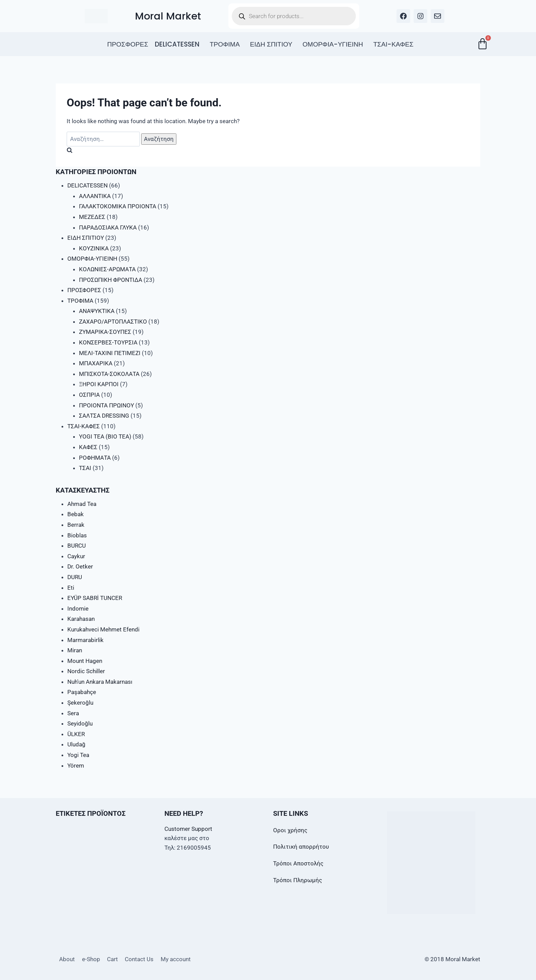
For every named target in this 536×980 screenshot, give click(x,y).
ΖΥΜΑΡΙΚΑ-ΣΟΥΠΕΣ (105, 332)
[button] (179, 44)
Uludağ (76, 744)
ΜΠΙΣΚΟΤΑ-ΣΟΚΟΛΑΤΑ (109, 374)
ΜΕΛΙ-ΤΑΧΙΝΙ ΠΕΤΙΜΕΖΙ (110, 353)
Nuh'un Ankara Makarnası (100, 682)
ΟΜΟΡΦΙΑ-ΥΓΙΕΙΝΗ (333, 44)
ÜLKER (76, 734)
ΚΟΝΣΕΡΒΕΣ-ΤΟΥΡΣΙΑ (108, 342)
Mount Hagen (85, 661)
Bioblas (77, 535)
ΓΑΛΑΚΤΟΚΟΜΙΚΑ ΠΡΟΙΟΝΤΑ (118, 206)
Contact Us (139, 959)
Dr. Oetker (80, 566)
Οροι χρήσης (290, 830)
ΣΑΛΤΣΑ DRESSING (104, 416)
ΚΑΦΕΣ (88, 447)
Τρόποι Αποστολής (298, 863)
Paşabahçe (82, 692)
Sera (73, 713)
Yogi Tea (78, 755)
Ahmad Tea (82, 504)
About (67, 959)
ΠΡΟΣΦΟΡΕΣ (128, 44)
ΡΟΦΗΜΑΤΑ (95, 458)
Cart (112, 959)
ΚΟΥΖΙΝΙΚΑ (94, 248)
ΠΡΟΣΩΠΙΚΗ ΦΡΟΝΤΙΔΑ (111, 280)
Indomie (78, 609)
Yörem (76, 766)
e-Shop (91, 959)
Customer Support (188, 829)
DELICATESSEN (177, 44)
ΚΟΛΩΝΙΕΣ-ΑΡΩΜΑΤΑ (107, 269)
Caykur (76, 556)
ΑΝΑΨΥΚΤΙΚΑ (97, 311)
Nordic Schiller (86, 671)
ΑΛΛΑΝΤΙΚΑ (95, 196)
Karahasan (81, 619)
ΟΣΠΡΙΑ (89, 395)
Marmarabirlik (85, 640)
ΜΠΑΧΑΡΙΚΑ (96, 363)
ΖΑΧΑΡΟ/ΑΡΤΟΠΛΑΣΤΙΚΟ (113, 322)
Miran (75, 650)
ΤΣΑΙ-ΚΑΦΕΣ (393, 44)
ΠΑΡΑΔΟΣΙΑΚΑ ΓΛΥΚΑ (108, 227)
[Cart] (483, 44)
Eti (71, 588)
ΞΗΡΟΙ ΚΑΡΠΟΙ (99, 384)
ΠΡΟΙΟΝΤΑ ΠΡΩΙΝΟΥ (106, 405)
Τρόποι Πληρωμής (298, 880)
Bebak (76, 514)
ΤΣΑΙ (85, 468)
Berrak (76, 525)
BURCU (77, 546)
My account (176, 959)
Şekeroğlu (80, 703)
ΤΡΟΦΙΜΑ (225, 44)
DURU (75, 577)
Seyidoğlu (80, 723)
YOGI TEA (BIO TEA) (105, 436)
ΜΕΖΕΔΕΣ (92, 217)
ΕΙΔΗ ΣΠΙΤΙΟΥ (271, 44)
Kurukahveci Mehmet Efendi (103, 629)
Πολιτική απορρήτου (301, 847)
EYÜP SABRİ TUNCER (95, 598)
